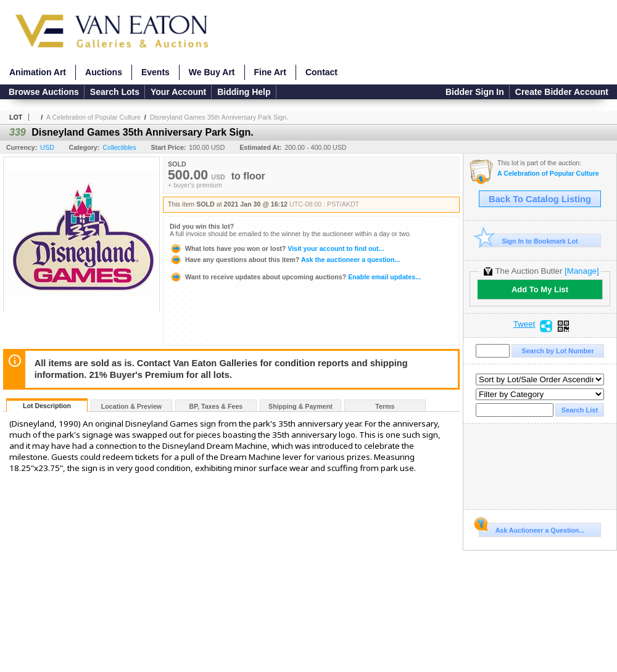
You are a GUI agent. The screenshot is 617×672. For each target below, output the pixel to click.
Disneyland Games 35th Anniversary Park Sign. (219, 117)
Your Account (178, 92)
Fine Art (270, 72)
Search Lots (115, 92)
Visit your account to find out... (277, 248)
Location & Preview (131, 406)
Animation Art (38, 72)
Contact (321, 72)
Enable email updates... (295, 277)
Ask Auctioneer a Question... (532, 528)
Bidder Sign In (475, 92)
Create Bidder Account (562, 92)
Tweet (524, 324)
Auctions (104, 72)
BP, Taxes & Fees (216, 406)
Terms (385, 406)
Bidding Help (244, 92)
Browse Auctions (44, 92)
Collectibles (119, 147)
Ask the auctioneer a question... (285, 260)
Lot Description (47, 406)
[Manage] (582, 271)
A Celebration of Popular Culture (93, 117)
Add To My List (540, 289)
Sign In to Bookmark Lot (528, 241)
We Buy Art (212, 72)
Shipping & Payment (300, 406)
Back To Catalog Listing (540, 199)
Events (155, 72)
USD (47, 147)
